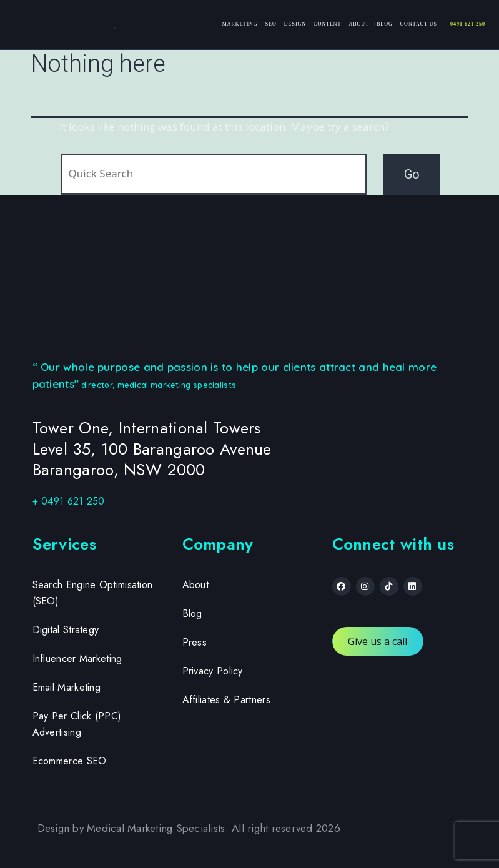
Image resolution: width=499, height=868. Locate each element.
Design (295, 24)
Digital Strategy (66, 630)
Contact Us (419, 24)
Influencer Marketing (77, 658)
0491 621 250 (468, 24)
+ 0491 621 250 (69, 501)
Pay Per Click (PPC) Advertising (77, 724)
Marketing (240, 24)
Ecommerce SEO (70, 761)
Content (327, 24)
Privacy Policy (213, 671)
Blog (385, 24)
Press (195, 642)
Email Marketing (67, 687)
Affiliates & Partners (226, 700)
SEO (271, 24)
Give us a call (378, 641)
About (359, 24)
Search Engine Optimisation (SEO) (93, 593)
